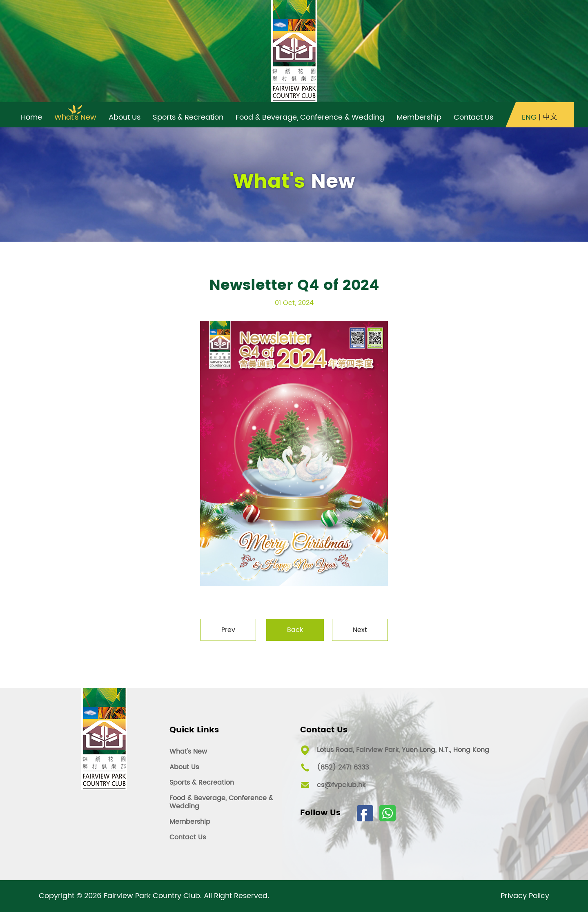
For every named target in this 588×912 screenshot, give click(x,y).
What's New (188, 752)
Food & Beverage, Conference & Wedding (221, 802)
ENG (529, 118)
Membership (190, 822)
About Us (184, 767)
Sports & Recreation (202, 783)
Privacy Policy (525, 896)
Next (360, 630)
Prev (228, 630)
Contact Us (188, 837)
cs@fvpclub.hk (341, 785)
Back (295, 630)
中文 (550, 118)
